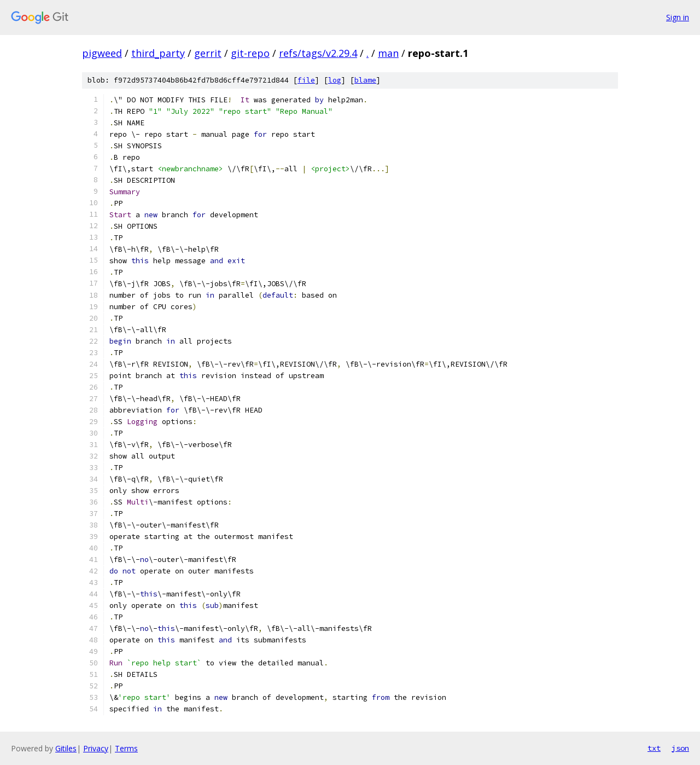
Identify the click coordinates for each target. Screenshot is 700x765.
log (335, 80)
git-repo (250, 53)
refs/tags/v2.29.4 (318, 53)
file (306, 80)
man (388, 53)
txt (654, 748)
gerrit (208, 53)
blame (365, 80)
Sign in (678, 17)
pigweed (102, 53)
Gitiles (66, 748)
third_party (158, 53)
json (680, 748)
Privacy (96, 748)
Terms (126, 748)
